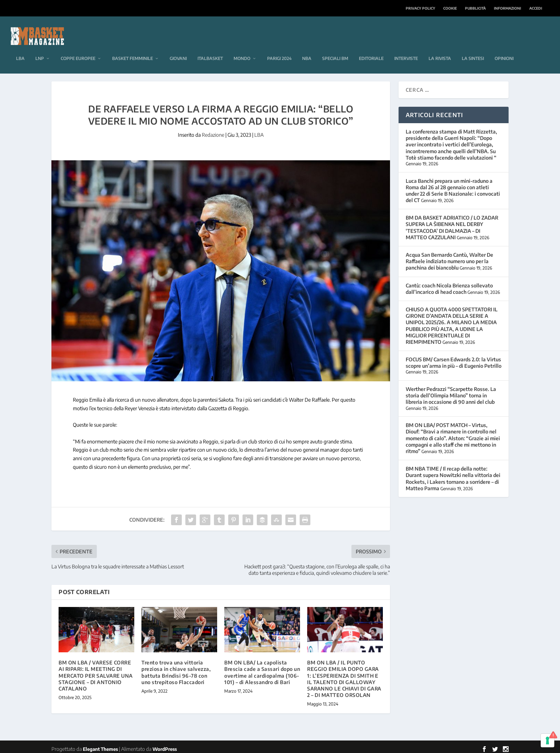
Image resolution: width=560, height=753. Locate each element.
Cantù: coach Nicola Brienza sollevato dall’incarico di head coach (449, 284)
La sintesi (473, 48)
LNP (40, 48)
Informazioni (507, 8)
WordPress (165, 745)
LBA (20, 48)
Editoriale (371, 48)
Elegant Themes (100, 745)
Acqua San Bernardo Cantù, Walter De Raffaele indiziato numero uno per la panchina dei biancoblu (449, 257)
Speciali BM (335, 48)
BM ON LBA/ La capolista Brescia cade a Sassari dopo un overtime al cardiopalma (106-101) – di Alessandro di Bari (262, 668)
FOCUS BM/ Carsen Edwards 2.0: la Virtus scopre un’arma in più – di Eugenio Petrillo (454, 358)
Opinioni (504, 48)
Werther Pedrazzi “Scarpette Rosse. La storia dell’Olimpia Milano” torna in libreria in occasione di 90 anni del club (451, 391)
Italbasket (210, 48)
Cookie (450, 8)
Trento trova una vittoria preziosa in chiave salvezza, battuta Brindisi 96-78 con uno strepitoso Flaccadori (176, 668)
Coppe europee (78, 48)
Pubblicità (475, 8)
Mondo (242, 48)
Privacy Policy (420, 8)
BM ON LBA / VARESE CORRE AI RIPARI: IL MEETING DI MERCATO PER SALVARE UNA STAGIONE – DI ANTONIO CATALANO (96, 671)
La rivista (440, 48)
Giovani (178, 48)
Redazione (213, 130)
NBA (307, 48)
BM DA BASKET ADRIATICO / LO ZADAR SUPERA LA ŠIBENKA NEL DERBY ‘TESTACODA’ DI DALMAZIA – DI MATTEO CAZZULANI (452, 223)
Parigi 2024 (279, 48)
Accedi (536, 8)
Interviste (406, 48)
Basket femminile (132, 48)
